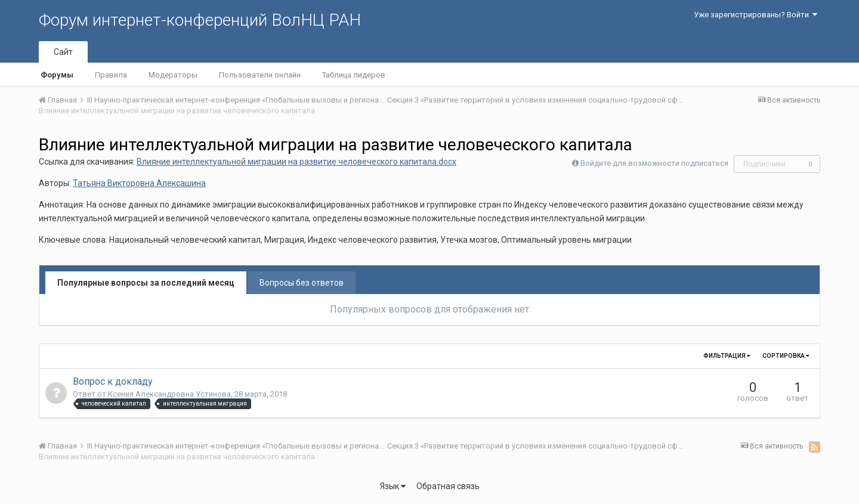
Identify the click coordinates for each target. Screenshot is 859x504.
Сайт (63, 52)
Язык (393, 486)
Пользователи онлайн (260, 75)
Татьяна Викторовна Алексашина (139, 183)
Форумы (57, 75)
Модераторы (173, 75)
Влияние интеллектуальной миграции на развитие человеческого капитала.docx (296, 162)
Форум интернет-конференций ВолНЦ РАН (200, 20)
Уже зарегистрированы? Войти (756, 15)
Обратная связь (448, 486)
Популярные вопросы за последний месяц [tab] (146, 283)
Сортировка (786, 356)
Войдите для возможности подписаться (654, 163)
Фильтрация (727, 356)
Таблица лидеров (354, 75)
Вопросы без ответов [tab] (302, 283)
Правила (111, 75)
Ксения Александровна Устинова (169, 394)
